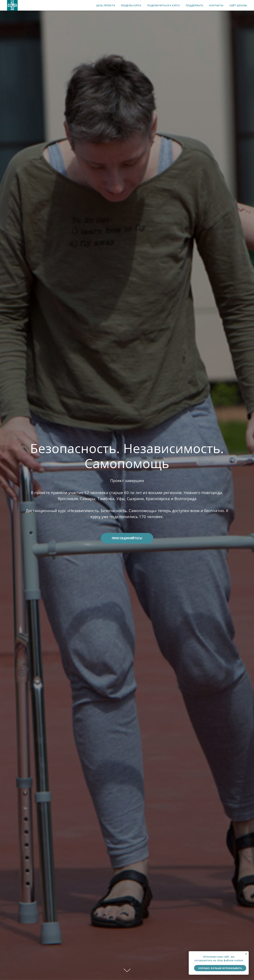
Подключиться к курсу (163, 5)
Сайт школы (238, 5)
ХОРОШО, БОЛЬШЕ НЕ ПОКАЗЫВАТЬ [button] (220, 968)
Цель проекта (106, 5)
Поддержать (194, 5)
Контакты (216, 5)
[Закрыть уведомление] (246, 954)
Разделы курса (131, 5)
